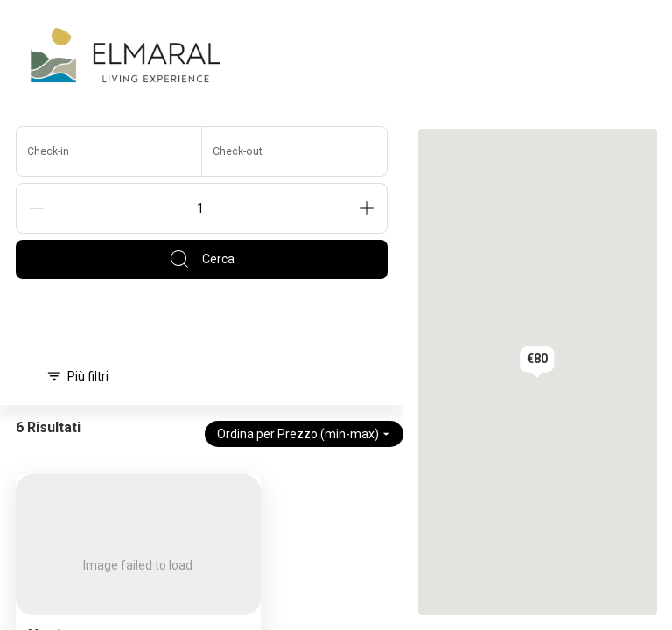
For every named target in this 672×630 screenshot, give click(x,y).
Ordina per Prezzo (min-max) (304, 434)
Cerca (202, 259)
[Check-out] (295, 151)
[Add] (367, 208)
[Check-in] (109, 151)
